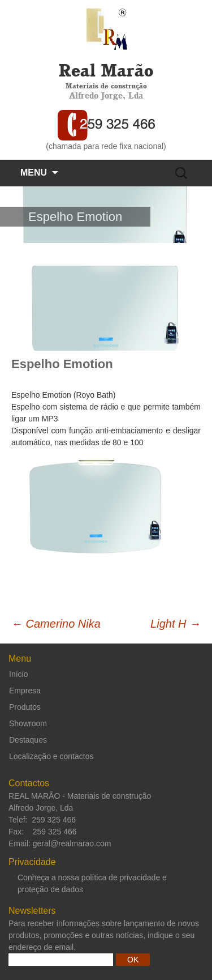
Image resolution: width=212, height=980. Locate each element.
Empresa (25, 691)
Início (18, 674)
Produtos (25, 707)
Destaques (28, 740)
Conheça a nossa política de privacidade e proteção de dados (92, 883)
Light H (176, 624)
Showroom (28, 723)
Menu (34, 172)
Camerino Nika (56, 624)
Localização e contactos (51, 756)
